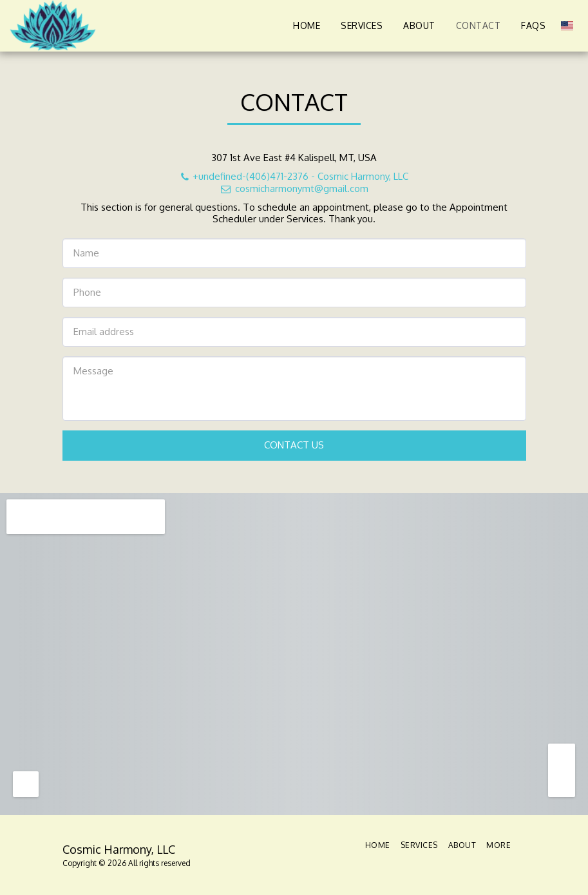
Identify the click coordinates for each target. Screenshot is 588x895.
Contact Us (294, 445)
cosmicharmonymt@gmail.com (294, 188)
